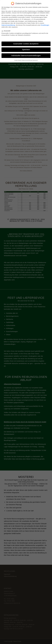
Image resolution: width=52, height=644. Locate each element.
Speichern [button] (26, 49)
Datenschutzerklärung (8, 24)
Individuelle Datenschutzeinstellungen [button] (26, 55)
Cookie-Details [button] (18, 60)
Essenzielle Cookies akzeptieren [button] (26, 43)
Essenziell (7, 30)
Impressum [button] (35, 60)
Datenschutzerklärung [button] (27, 60)
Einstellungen (45, 24)
